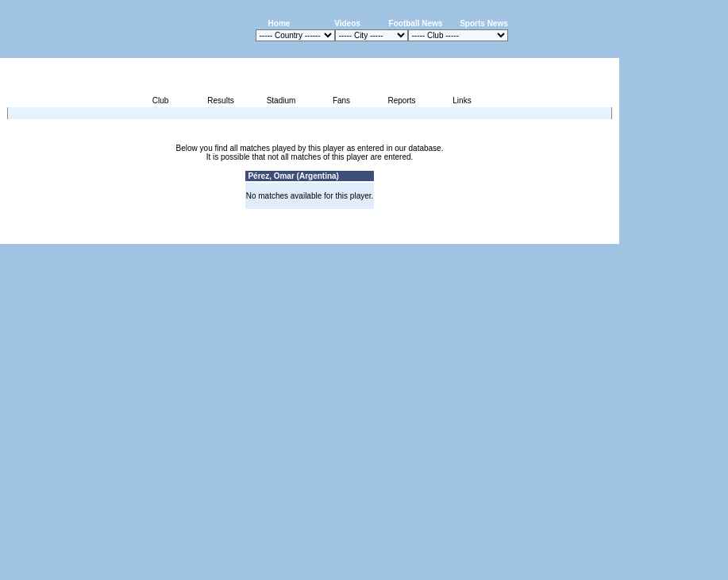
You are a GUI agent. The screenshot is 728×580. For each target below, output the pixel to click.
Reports (401, 101)
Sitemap (554, 235)
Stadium (281, 101)
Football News (416, 23)
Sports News (484, 23)
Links (462, 101)
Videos (347, 23)
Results (220, 101)
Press (470, 235)
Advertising (429, 235)
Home (279, 23)
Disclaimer (509, 235)
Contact (592, 235)
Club (161, 101)
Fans (341, 101)
